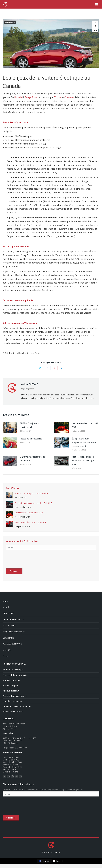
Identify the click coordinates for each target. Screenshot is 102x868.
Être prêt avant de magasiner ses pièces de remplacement (84, 442)
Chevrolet (69, 97)
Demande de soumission (13, 619)
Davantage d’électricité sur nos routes (33, 459)
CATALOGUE (8, 613)
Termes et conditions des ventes (17, 706)
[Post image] (10, 427)
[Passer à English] (58, 861)
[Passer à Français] (44, 861)
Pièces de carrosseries (31, 439)
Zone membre (9, 626)
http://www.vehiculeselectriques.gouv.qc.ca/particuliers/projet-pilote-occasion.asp (43, 343)
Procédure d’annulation (13, 701)
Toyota (58, 97)
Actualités (7, 650)
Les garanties (8, 638)
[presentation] (26, 560)
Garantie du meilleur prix (13, 669)
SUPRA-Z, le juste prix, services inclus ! (31, 425)
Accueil (6, 607)
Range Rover (31, 97)
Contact (6, 656)
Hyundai (18, 97)
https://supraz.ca (28, 389)
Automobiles (10, 22)
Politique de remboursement (15, 696)
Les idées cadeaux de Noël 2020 (85, 425)
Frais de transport (10, 686)
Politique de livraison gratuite (15, 675)
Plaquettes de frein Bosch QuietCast (30, 522)
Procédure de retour (11, 680)
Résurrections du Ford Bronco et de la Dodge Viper (83, 461)
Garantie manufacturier (13, 712)
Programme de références (14, 632)
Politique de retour (11, 691)
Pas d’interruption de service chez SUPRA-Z (33, 503)
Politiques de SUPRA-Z (12, 644)
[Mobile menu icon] (97, 4)
